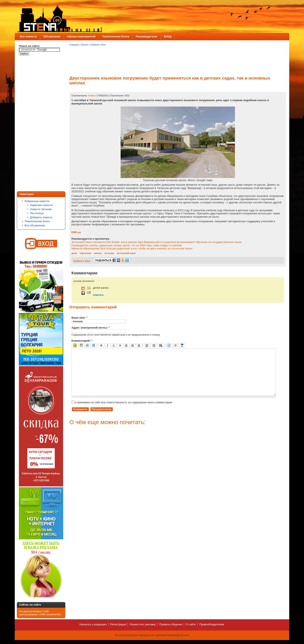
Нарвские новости (41, 205)
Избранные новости (37, 201)
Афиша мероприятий (81, 36)
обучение (86, 253)
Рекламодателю (146, 36)
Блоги (85, 45)
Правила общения (171, 624)
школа (98, 253)
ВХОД (168, 36)
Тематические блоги (116, 36)
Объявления (52, 36)
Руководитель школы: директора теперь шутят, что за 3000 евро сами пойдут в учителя (127, 245)
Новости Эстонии (41, 209)
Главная (74, 45)
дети (74, 253)
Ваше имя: (80, 318)
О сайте (191, 624)
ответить (98, 295)
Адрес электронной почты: (91, 328)
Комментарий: (82, 341)
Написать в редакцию (93, 624)
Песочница (37, 213)
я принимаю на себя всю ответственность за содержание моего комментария (122, 412)
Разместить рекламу (143, 624)
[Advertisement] (36, 124)
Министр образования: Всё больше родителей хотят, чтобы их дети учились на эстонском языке (132, 248)
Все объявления (35, 225)
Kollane (92, 96)
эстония (109, 253)
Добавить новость (41, 217)
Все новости (28, 36)
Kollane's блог (98, 45)
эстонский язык (126, 253)
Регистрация (118, 624)
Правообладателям (212, 624)
